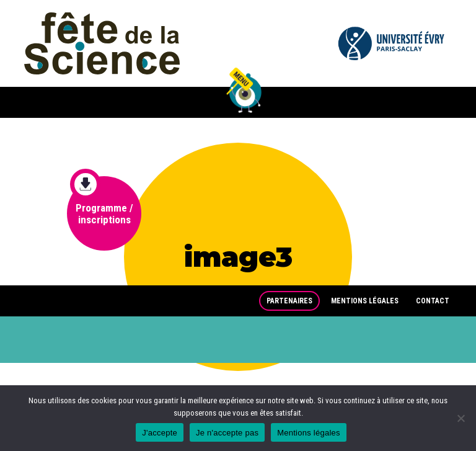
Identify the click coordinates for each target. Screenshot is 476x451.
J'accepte (160, 433)
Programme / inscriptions (102, 201)
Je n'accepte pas (227, 433)
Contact (433, 301)
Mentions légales (365, 301)
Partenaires (289, 301)
